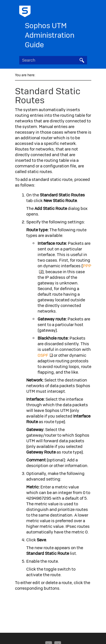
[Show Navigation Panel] (84, 10)
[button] (82, 60)
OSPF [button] (45, 355)
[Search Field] (53, 60)
